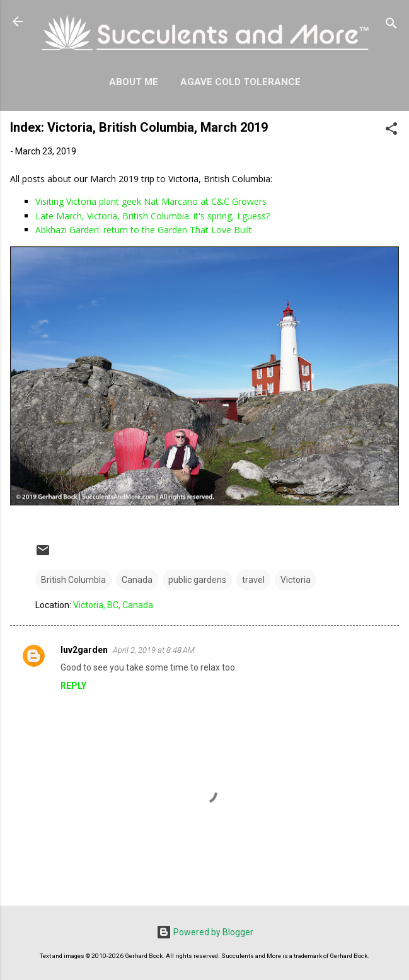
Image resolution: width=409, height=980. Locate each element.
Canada (137, 580)
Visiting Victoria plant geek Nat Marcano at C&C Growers (151, 201)
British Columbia (73, 580)
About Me (134, 82)
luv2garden (84, 650)
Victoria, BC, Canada (113, 605)
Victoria (296, 580)
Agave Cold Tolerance (240, 82)
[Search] (391, 26)
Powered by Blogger (205, 932)
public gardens (197, 580)
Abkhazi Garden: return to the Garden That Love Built (144, 230)
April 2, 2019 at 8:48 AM (154, 650)
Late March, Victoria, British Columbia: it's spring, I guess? (153, 216)
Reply (73, 686)
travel (253, 580)
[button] (391, 131)
